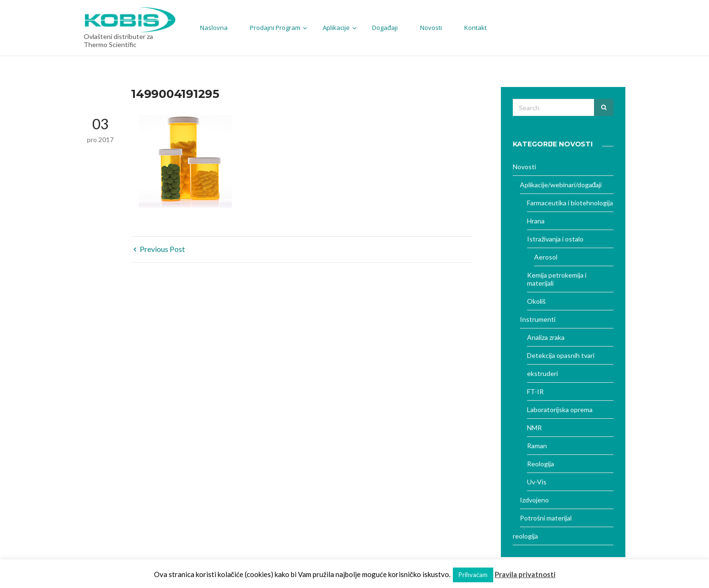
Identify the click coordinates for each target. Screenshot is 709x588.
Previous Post (159, 249)
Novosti (524, 167)
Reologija (541, 464)
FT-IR (535, 391)
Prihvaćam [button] (473, 575)
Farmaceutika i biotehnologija (570, 203)
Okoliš (536, 301)
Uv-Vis (537, 482)
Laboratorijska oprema (560, 410)
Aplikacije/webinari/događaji (561, 185)
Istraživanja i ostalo (555, 239)
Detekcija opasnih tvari (561, 355)
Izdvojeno (534, 500)
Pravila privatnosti (525, 574)
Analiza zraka (546, 337)
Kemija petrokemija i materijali (557, 279)
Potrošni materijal (546, 518)
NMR (534, 428)
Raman (537, 446)
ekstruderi (542, 373)
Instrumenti (538, 319)
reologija (525, 536)
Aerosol (546, 257)
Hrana (536, 221)
